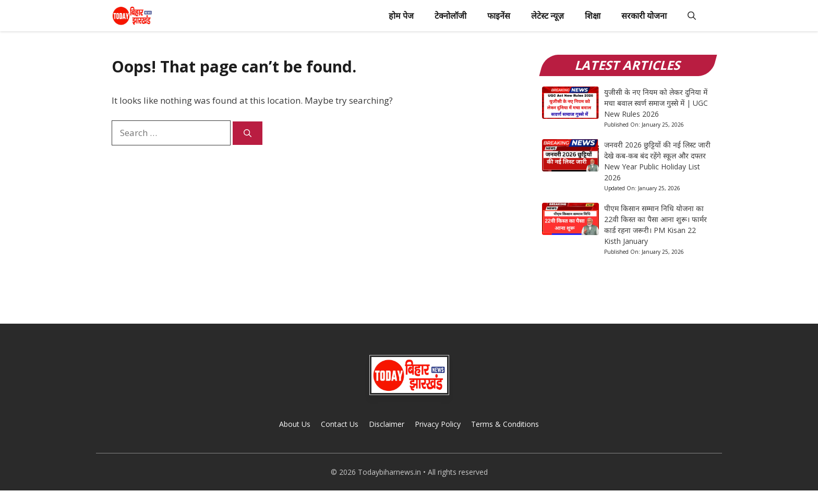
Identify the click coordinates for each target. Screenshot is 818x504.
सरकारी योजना (644, 16)
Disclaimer (387, 424)
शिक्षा (593, 16)
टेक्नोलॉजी (450, 16)
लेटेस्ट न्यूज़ (548, 16)
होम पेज (401, 16)
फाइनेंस (499, 16)
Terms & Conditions (505, 424)
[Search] (248, 133)
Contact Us (340, 424)
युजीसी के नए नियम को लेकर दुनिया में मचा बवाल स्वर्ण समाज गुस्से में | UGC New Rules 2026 (656, 103)
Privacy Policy (438, 424)
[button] (692, 16)
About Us (295, 424)
